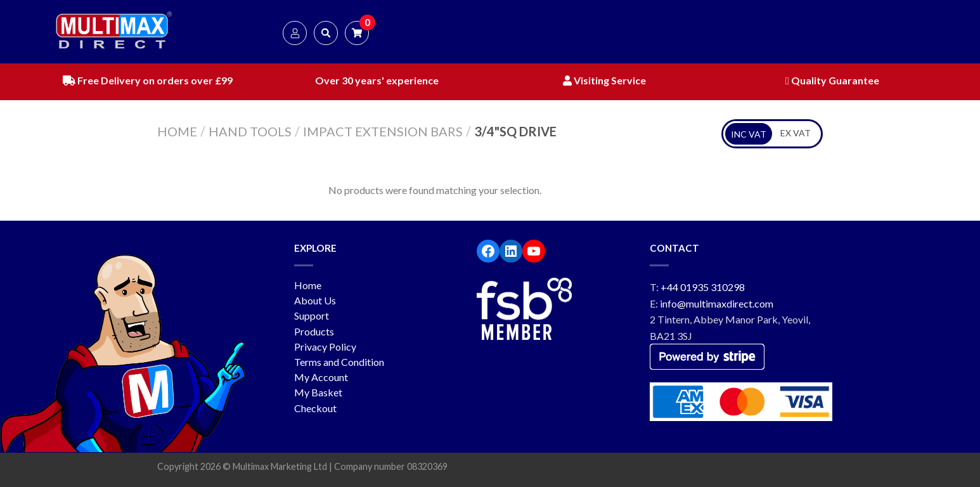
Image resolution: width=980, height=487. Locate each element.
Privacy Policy (325, 347)
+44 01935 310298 (703, 287)
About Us (315, 300)
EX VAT (796, 133)
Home (177, 131)
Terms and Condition (339, 362)
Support (312, 315)
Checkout (315, 408)
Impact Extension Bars (383, 131)
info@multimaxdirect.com (717, 303)
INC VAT (749, 134)
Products (314, 331)
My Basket (318, 392)
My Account (321, 377)
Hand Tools (250, 131)
